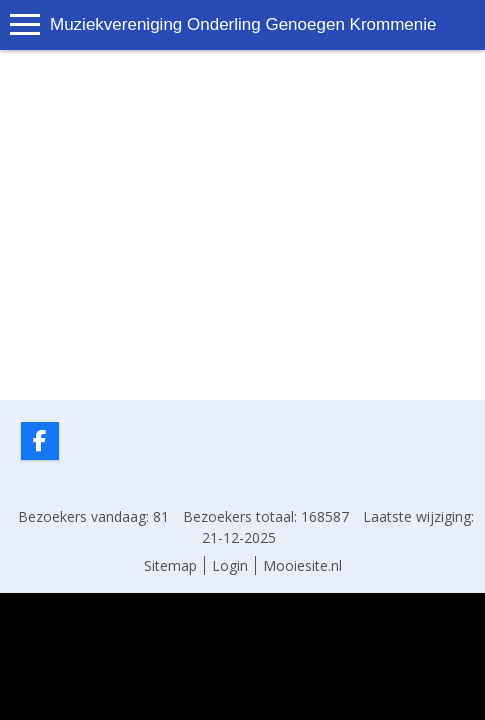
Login (230, 565)
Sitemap (170, 565)
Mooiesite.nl (302, 565)
